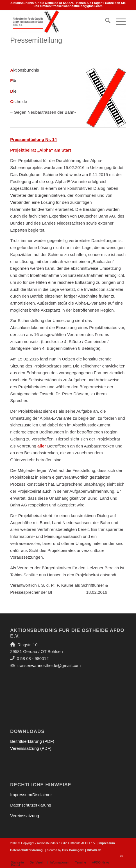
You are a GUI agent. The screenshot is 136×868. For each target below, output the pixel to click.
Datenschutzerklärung (31, 805)
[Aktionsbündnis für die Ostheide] (56, 22)
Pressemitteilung (36, 40)
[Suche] (105, 22)
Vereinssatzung (25, 816)
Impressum (107, 843)
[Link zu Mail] (122, 856)
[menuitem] (105, 22)
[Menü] (118, 22)
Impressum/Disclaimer (31, 795)
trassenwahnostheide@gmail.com (78, 6)
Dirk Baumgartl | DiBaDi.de (82, 850)
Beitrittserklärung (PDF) (32, 741)
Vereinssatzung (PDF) (31, 748)
